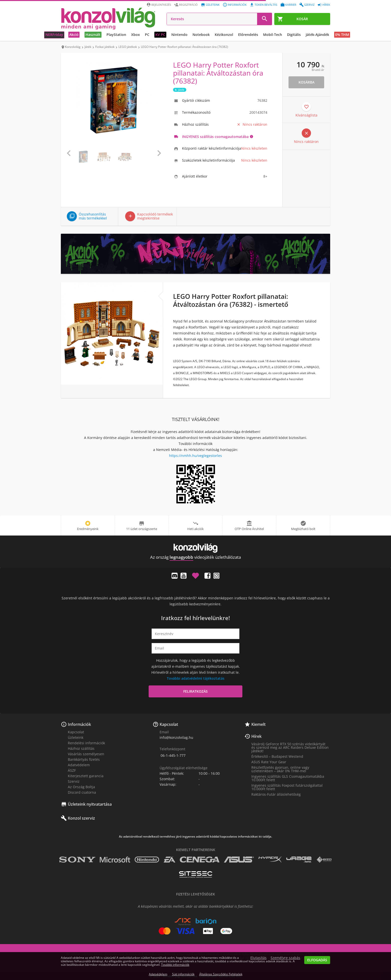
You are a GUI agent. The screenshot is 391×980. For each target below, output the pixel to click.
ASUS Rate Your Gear (269, 762)
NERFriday (54, 35)
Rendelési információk (86, 743)
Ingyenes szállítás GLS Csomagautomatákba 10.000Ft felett (288, 778)
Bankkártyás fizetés (84, 759)
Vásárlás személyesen (86, 754)
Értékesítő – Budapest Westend (277, 756)
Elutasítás (258, 958)
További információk (175, 965)
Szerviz (74, 781)
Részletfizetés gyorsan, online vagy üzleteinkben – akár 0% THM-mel (280, 769)
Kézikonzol (224, 35)
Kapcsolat (76, 732)
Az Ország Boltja (81, 787)
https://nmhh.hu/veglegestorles (195, 456)
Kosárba (306, 82)
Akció (74, 35)
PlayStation (116, 35)
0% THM (342, 35)
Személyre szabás (285, 958)
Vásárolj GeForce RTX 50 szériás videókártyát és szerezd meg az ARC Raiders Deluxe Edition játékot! (290, 747)
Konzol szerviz (81, 818)
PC (147, 35)
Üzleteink (76, 737)
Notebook (201, 35)
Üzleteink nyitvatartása (90, 804)
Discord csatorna (82, 792)
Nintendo (179, 35)
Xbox (136, 35)
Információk (79, 724)
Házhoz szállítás (81, 748)
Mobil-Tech (273, 35)
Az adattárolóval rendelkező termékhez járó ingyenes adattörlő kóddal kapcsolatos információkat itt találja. (195, 837)
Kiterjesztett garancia (86, 776)
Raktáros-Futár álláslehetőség (276, 794)
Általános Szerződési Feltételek (221, 974)
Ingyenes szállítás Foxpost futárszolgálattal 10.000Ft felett (287, 787)
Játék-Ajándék (317, 35)
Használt (93, 35)
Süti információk (183, 974)
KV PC (160, 35)
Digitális (294, 35)
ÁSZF (72, 770)
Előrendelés (248, 35)
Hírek (256, 736)
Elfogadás (317, 960)
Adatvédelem (79, 765)
